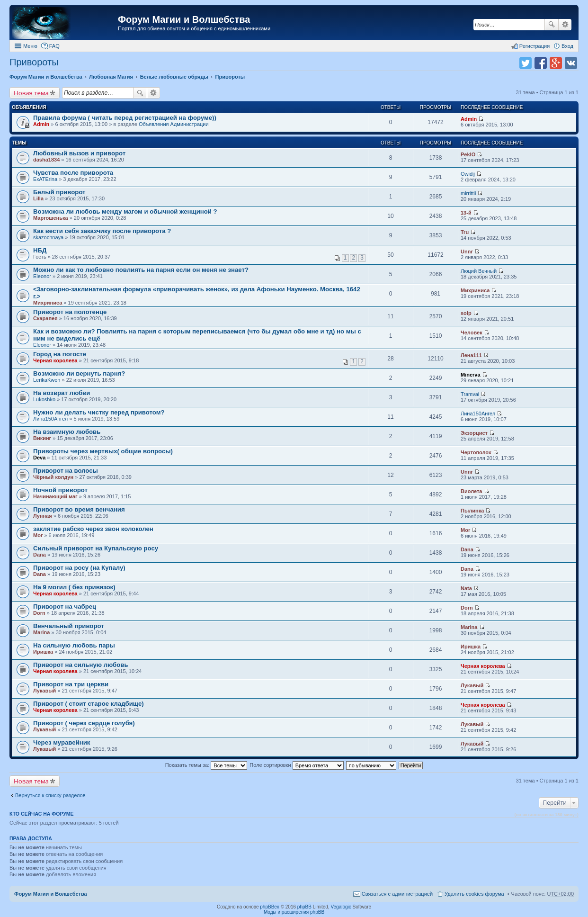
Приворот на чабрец (65, 607)
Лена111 (471, 355)
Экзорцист (474, 433)
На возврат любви (62, 393)
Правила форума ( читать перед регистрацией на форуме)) (125, 118)
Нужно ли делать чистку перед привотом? (99, 412)
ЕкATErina (45, 179)
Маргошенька (51, 218)
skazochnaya (48, 237)
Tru (465, 232)
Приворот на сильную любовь (81, 665)
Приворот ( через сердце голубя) (84, 723)
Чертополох (476, 452)
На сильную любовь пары (74, 645)
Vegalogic (341, 907)
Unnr (467, 252)
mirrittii (468, 193)
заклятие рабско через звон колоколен (93, 529)
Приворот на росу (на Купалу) (79, 568)
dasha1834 (46, 160)
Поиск (552, 25)
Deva (39, 458)
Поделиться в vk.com (571, 63)
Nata (466, 588)
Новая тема (31, 93)
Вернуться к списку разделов (50, 795)
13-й (466, 213)
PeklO (468, 154)
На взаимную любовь (67, 432)
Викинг (42, 438)
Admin (41, 124)
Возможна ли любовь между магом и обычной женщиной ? (125, 211)
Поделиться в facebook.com (541, 63)
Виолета (471, 491)
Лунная (43, 516)
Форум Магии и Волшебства (184, 19)
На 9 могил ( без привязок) (74, 587)
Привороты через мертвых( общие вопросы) (103, 451)
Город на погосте (60, 354)
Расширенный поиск (565, 25)
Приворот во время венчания (79, 509)
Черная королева (55, 360)
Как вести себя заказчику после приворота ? (102, 231)
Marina (41, 632)
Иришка (43, 652)
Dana (40, 555)
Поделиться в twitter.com (526, 63)
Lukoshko (44, 399)
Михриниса (48, 303)
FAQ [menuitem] (54, 46)
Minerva (471, 375)
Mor (38, 535)
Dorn (39, 613)
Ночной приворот (60, 490)
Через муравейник (62, 742)
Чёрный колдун (53, 477)
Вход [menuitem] (567, 46)
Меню (30, 46)
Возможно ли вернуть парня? (79, 373)
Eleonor (42, 276)
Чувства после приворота (73, 173)
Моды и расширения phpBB (294, 912)
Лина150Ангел (50, 419)
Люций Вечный (479, 271)
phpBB (304, 907)
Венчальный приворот (69, 626)
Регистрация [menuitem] (535, 46)
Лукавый (45, 691)
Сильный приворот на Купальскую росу (96, 548)
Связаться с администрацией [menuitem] (397, 894)
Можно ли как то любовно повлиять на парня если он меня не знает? (141, 270)
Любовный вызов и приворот (79, 153)
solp (466, 313)
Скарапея (45, 318)
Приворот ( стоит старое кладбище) (89, 704)
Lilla (38, 198)
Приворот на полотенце (70, 312)
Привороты (34, 62)
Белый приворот (59, 192)
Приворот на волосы (66, 471)
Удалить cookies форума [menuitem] (474, 894)
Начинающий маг (55, 496)
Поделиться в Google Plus (556, 63)
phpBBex (270, 907)
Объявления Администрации (174, 124)
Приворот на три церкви (71, 684)
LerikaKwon (47, 380)
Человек (472, 333)
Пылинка (472, 511)
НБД (40, 250)
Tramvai (470, 394)
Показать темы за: (206, 765)
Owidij (468, 174)
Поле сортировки (296, 765)
